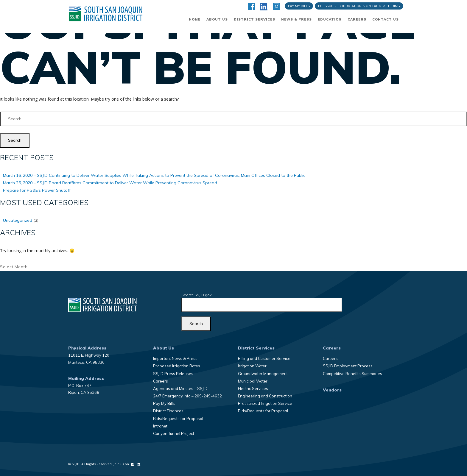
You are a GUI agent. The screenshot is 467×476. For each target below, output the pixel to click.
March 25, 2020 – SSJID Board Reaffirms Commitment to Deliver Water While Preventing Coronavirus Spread (110, 183)
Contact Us (386, 19)
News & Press (296, 19)
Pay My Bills (299, 6)
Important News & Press (175, 358)
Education (330, 19)
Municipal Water (253, 381)
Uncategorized (18, 220)
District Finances (168, 411)
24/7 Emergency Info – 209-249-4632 (187, 396)
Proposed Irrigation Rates (177, 366)
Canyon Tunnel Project (174, 433)
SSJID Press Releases (173, 374)
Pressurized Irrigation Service (265, 403)
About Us (217, 19)
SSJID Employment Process (348, 366)
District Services (254, 19)
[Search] (196, 324)
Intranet (160, 426)
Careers (357, 19)
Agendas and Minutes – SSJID (180, 388)
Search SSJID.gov (196, 295)
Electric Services (253, 388)
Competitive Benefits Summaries (352, 374)
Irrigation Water (252, 366)
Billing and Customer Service (264, 358)
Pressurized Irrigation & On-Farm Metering (359, 6)
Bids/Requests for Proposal (178, 419)
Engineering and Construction (265, 396)
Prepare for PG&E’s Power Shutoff (37, 190)
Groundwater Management (263, 374)
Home (195, 19)
